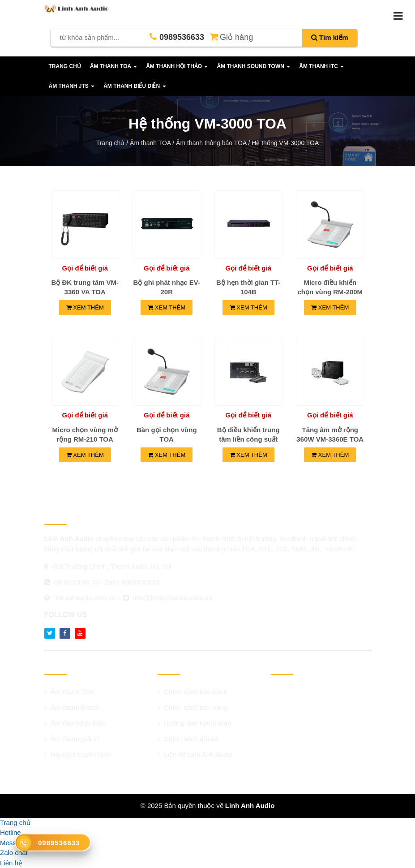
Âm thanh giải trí (72, 739)
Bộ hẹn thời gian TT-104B (248, 287)
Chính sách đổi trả (188, 739)
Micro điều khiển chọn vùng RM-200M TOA (330, 292)
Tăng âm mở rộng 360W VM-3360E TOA (330, 434)
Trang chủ (65, 66)
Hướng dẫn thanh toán (195, 723)
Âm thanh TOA (70, 692)
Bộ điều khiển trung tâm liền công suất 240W (248, 439)
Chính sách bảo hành (193, 692)
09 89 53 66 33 (77, 582)
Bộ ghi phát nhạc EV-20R (167, 287)
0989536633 (140, 582)
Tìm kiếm (330, 37)
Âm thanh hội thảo (75, 723)
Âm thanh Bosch (72, 707)
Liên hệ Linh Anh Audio (195, 754)
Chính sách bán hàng (193, 707)
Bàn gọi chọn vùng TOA (167, 434)
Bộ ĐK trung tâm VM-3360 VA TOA (85, 287)
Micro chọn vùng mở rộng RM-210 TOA (85, 434)
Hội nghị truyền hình (78, 754)
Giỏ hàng (231, 36)
